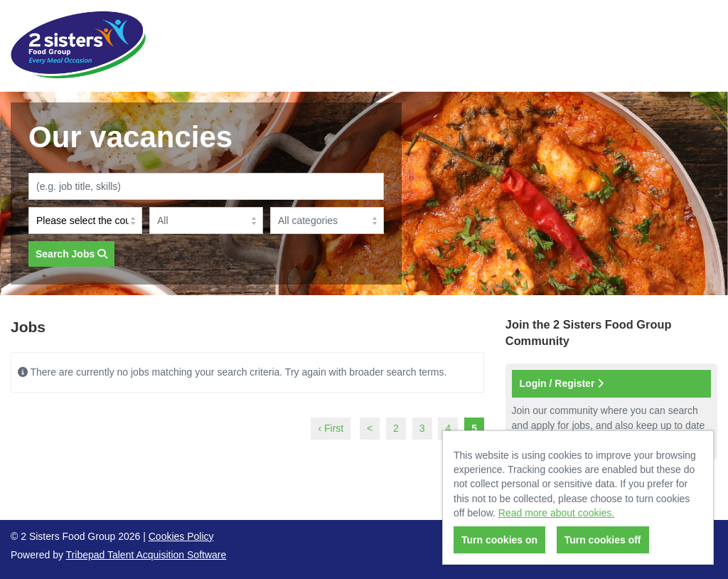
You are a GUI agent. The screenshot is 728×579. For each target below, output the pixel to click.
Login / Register (562, 383)
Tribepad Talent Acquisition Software (146, 555)
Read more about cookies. (556, 513)
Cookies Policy (181, 536)
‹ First (331, 428)
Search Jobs (71, 254)
